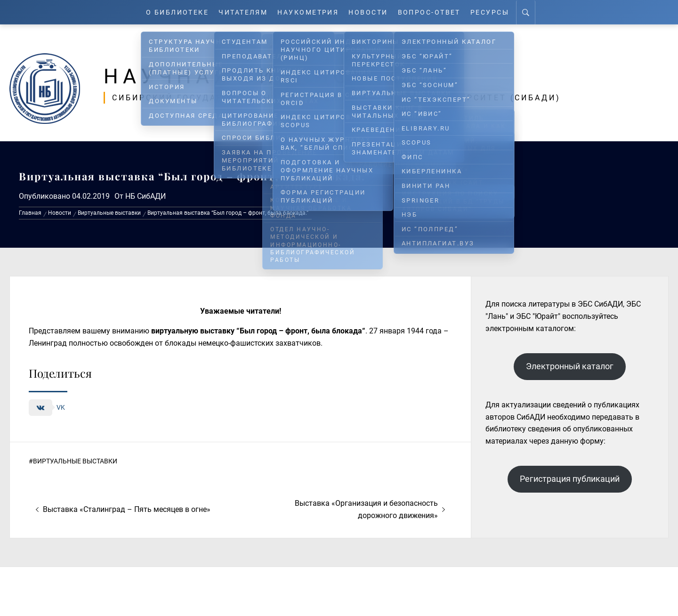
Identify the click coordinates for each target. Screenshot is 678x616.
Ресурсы (497, 12)
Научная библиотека (264, 76)
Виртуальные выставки (75, 461)
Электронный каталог (570, 366)
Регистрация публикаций (570, 479)
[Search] (534, 12)
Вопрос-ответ (434, 12)
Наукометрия (309, 12)
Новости (372, 12)
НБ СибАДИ (145, 196)
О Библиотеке (171, 12)
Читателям (241, 12)
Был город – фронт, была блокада (301, 331)
